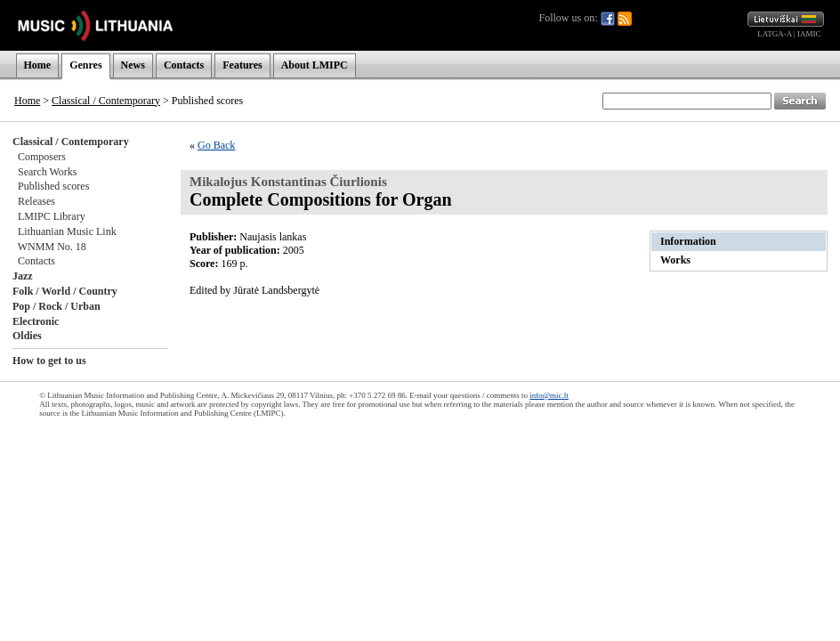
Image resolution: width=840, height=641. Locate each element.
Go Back (216, 145)
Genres (85, 65)
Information (688, 241)
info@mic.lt (549, 395)
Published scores (53, 186)
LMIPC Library (52, 216)
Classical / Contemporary (106, 101)
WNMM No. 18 (52, 247)
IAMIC (809, 34)
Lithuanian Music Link (67, 231)
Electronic (36, 321)
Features (242, 65)
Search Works (47, 172)
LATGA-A (775, 34)
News (133, 65)
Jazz (23, 276)
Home (38, 65)
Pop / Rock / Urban (57, 306)
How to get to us (49, 361)
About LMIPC (315, 65)
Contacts (184, 65)
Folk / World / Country (65, 291)
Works (675, 260)
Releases (36, 201)
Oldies (27, 336)
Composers (42, 157)
